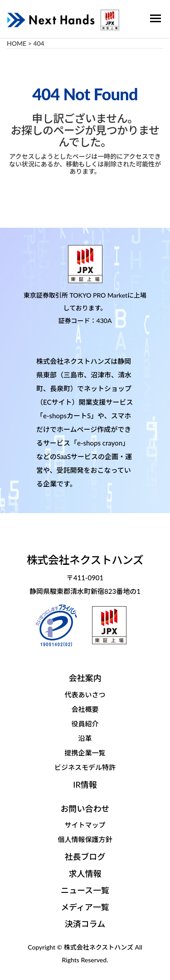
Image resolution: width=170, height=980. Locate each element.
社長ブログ (85, 857)
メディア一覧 (85, 907)
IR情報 (85, 784)
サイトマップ (85, 825)
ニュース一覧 (85, 890)
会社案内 (85, 678)
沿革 (85, 738)
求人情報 (85, 873)
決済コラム (85, 924)
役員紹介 (85, 724)
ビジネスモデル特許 (85, 767)
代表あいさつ (85, 695)
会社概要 (85, 709)
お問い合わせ (85, 808)
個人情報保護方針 (85, 839)
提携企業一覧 (85, 753)
